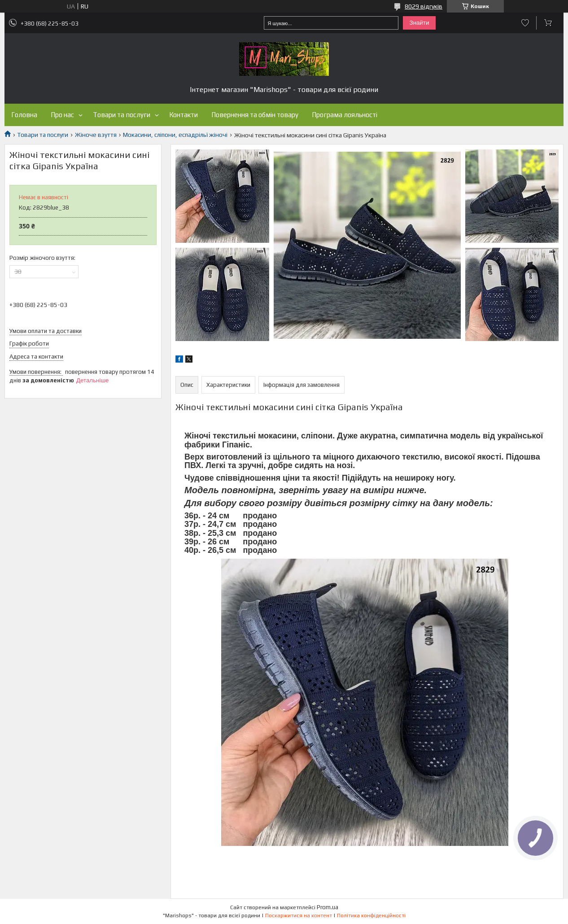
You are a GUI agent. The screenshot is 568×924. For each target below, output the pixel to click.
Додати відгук (525, 23)
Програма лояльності (345, 115)
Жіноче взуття (96, 135)
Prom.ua (328, 907)
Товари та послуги (122, 115)
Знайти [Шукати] (419, 23)
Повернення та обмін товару (255, 115)
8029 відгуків (424, 6)
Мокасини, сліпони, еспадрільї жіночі (175, 135)
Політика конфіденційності (371, 915)
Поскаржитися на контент (299, 915)
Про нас (62, 115)
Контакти (184, 115)
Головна (24, 115)
